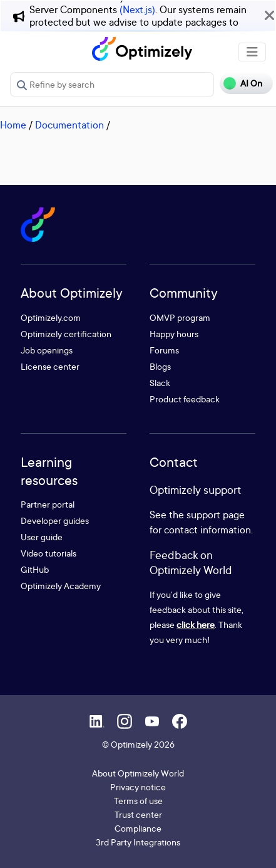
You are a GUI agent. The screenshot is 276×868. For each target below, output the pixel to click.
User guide (42, 537)
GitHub (35, 569)
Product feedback (185, 399)
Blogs (160, 366)
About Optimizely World (138, 773)
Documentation (69, 125)
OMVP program (180, 317)
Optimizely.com (51, 317)
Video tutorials (49, 553)
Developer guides (55, 520)
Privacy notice (138, 787)
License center (50, 366)
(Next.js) (137, 9)
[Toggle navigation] (252, 52)
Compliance (138, 828)
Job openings (47, 350)
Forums (164, 350)
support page (216, 515)
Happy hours (174, 334)
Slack (160, 383)
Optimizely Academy (61, 586)
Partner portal (48, 504)
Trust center (138, 814)
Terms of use (138, 801)
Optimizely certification (66, 334)
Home (13, 125)
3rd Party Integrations (138, 842)
